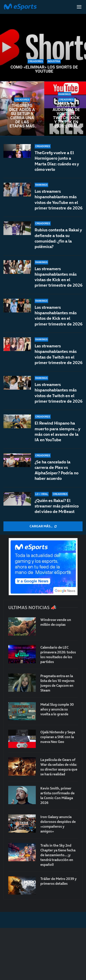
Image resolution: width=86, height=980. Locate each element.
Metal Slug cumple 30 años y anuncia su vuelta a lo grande (57, 709)
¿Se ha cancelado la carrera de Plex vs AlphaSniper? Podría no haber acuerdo (57, 470)
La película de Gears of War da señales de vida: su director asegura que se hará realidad (59, 767)
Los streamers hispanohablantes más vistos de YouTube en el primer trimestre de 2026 (59, 200)
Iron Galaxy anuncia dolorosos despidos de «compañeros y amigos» (58, 824)
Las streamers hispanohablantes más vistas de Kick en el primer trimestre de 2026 (59, 277)
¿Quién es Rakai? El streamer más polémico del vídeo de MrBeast (57, 506)
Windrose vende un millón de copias (56, 622)
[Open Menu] (79, 7)
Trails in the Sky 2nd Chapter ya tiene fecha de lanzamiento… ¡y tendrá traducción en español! (58, 855)
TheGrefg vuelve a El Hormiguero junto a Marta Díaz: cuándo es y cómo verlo (57, 161)
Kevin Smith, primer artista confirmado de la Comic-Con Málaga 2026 (57, 795)
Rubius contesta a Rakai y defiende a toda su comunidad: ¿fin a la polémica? (58, 238)
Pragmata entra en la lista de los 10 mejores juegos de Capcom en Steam (57, 683)
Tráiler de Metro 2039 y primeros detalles (58, 881)
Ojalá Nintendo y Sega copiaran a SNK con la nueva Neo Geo (58, 737)
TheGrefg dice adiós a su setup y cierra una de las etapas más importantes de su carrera (22, 116)
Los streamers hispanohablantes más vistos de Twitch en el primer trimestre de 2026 (59, 393)
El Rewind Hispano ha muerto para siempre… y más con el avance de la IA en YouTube (57, 431)
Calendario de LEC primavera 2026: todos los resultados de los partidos (58, 655)
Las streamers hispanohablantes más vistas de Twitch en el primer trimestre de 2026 (59, 354)
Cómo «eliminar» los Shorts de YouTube (44, 69)
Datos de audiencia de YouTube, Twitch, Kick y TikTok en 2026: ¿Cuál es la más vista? (66, 116)
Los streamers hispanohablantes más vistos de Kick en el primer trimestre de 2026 (59, 316)
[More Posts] (43, 526)
